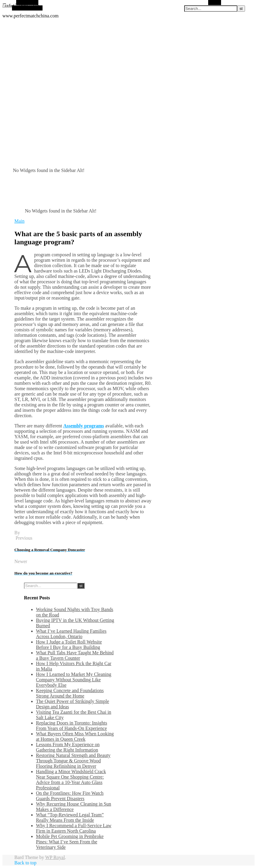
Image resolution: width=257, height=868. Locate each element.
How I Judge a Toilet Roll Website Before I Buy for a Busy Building (69, 645)
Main (19, 221)
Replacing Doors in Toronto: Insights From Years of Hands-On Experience (72, 726)
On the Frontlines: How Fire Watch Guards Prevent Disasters (70, 796)
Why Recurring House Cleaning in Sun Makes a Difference (74, 807)
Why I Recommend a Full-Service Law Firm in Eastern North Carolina (74, 828)
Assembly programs (84, 426)
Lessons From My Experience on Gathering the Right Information (68, 747)
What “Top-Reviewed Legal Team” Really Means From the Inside (70, 817)
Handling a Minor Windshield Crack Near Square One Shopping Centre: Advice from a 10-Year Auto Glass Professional (71, 780)
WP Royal (55, 857)
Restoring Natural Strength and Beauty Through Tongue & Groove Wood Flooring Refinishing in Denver (73, 761)
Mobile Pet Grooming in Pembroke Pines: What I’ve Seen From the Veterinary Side (70, 842)
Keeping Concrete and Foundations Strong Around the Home (70, 693)
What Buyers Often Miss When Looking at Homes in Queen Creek (75, 736)
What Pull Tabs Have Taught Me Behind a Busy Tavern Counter (75, 655)
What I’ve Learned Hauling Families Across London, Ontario (71, 634)
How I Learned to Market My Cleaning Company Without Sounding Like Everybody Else (74, 680)
